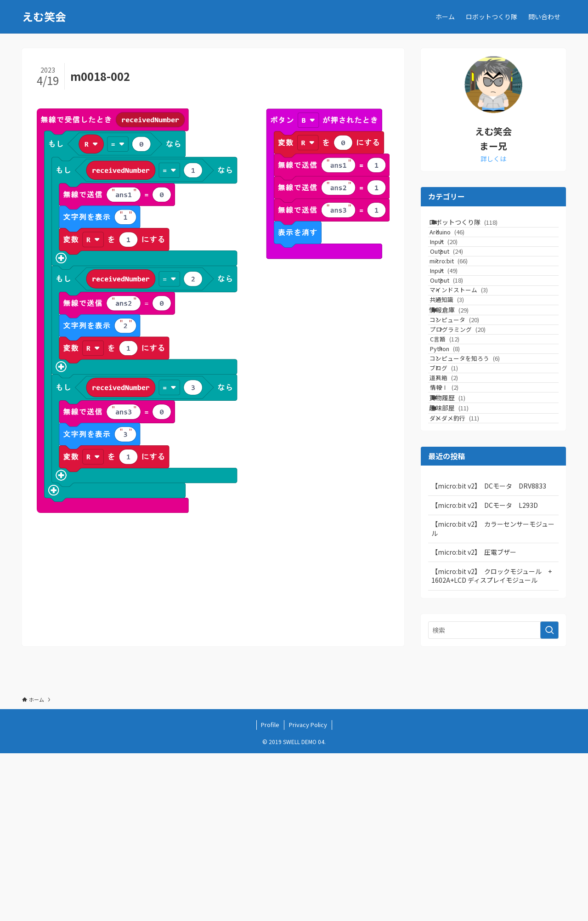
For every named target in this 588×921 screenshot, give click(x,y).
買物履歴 (458, 544)
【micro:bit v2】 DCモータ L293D (485, 673)
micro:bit (462, 297)
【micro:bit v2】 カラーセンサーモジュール (493, 696)
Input (461, 262)
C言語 (462, 439)
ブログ (457, 491)
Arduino (460, 245)
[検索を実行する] (549, 798)
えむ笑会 (44, 17)
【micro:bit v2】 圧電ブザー (474, 720)
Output (464, 280)
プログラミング (475, 421)
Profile (270, 892)
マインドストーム (472, 350)
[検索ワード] (493, 798)
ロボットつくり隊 (474, 226)
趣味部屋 (459, 563)
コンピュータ (468, 404)
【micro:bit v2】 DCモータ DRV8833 (489, 654)
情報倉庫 (459, 385)
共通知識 (460, 367)
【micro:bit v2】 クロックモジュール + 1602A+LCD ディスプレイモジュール (495, 744)
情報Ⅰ (461, 526)
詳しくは (493, 159)
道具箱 (457, 509)
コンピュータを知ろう (478, 474)
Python (462, 456)
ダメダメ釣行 (468, 582)
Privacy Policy (308, 892)
